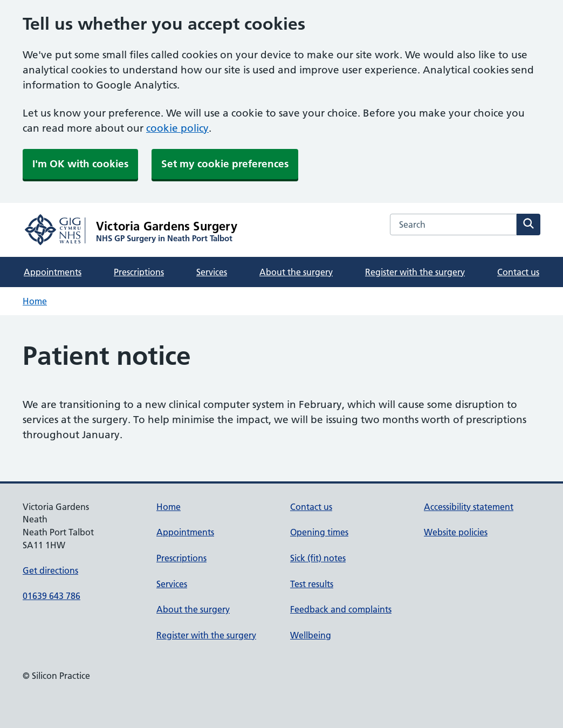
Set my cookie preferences (225, 164)
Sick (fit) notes (318, 558)
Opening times (319, 532)
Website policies (456, 532)
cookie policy (177, 128)
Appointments (53, 272)
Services (212, 272)
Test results (312, 584)
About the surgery (296, 272)
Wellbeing (311, 635)
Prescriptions (139, 272)
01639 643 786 (52, 596)
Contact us (518, 272)
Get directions (50, 570)
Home (35, 301)
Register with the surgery (415, 272)
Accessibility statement (469, 507)
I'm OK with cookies (80, 164)
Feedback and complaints (341, 609)
